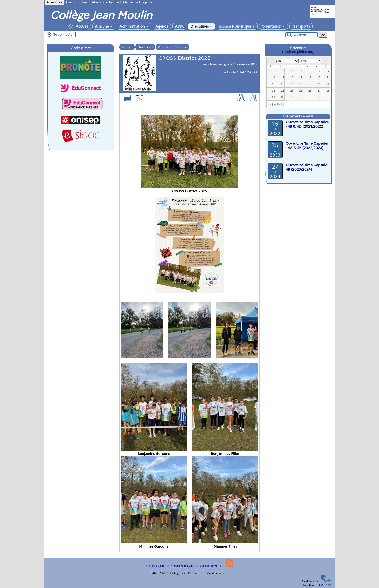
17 (292, 84)
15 (274, 84)
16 (283, 84)
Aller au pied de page (137, 2)
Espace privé (207, 566)
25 (301, 91)
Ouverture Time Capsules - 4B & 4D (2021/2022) (307, 124)
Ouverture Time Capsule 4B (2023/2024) (306, 167)
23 (283, 91)
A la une (104, 26)
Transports (301, 26)
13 (319, 77)
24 (292, 91)
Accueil (78, 26)
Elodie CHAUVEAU (240, 72)
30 (283, 97)
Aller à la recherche (105, 2)
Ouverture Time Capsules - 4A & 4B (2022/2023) (307, 146)
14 (328, 77)
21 (328, 84)
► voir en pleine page (298, 52)
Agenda (162, 26)
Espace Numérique (237, 26)
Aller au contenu (77, 2)
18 (301, 84)
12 (310, 77)
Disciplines (201, 26)
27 (319, 91)
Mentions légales (181, 566)
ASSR (179, 26)
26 (310, 91)
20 (319, 84)
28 (328, 91)
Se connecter (63, 34)
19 (310, 84)
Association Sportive (172, 47)
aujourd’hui (276, 104)
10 (292, 77)
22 (274, 91)
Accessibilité (54, 2)
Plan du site (155, 566)
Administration (134, 26)
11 (301, 77)
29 (274, 97)
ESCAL (320, 585)
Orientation (273, 26)
